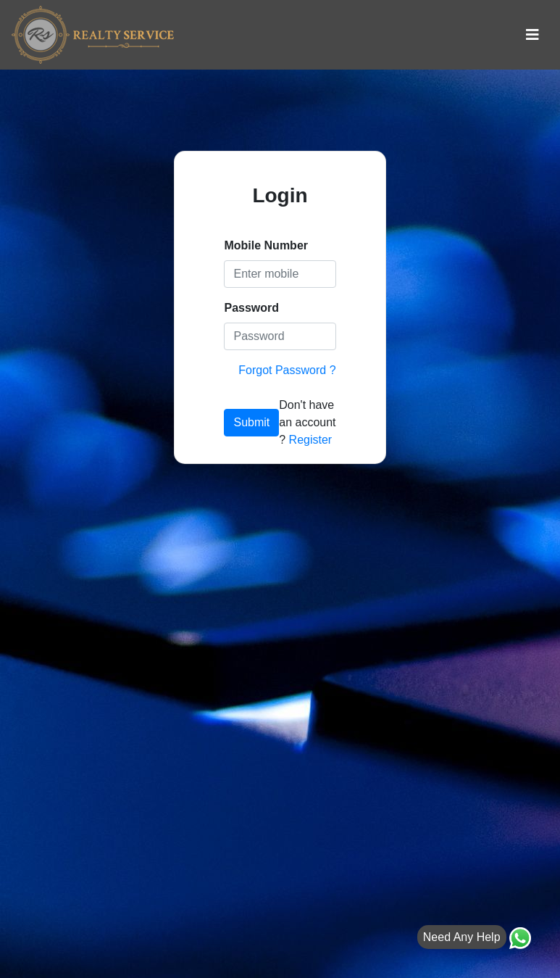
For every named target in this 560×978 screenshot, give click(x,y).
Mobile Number (266, 245)
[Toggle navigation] (532, 35)
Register (311, 440)
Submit (251, 422)
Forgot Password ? (287, 370)
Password (251, 308)
